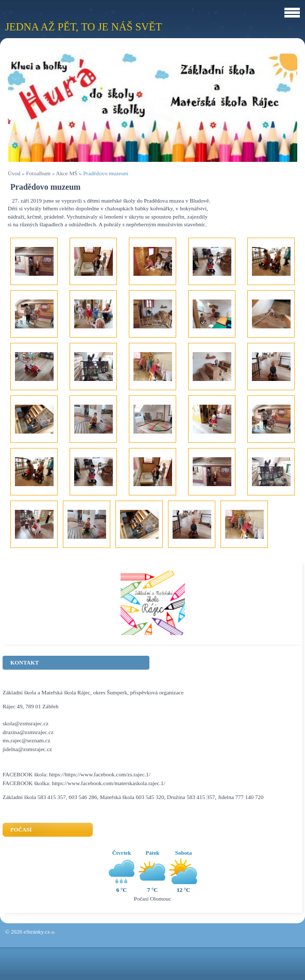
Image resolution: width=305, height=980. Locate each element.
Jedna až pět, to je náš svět (83, 27)
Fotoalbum (38, 173)
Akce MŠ (67, 173)
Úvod (14, 173)
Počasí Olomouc (152, 899)
